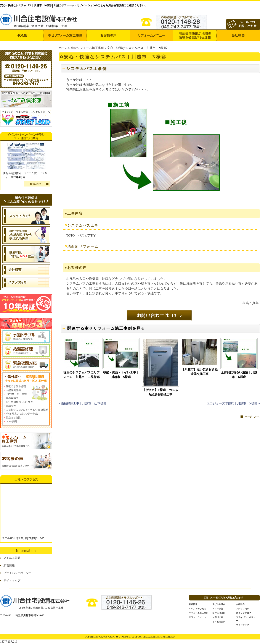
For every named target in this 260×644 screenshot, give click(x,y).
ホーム (63, 48)
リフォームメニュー (199, 617)
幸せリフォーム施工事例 (87, 48)
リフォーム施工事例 (199, 613)
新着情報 (9, 565)
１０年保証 (218, 609)
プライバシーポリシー (18, 573)
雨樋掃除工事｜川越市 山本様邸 (84, 403)
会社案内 (240, 604)
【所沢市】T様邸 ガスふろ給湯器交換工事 (160, 392)
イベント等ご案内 (197, 609)
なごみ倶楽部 (219, 613)
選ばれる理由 (219, 604)
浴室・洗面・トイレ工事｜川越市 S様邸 (121, 375)
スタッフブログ (244, 613)
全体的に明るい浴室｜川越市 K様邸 (239, 375)
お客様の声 (218, 617)
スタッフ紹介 (242, 609)
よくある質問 (12, 558)
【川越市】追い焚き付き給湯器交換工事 (200, 372)
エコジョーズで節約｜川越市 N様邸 (232, 403)
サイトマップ (12, 580)
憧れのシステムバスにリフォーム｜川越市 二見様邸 (82, 375)
